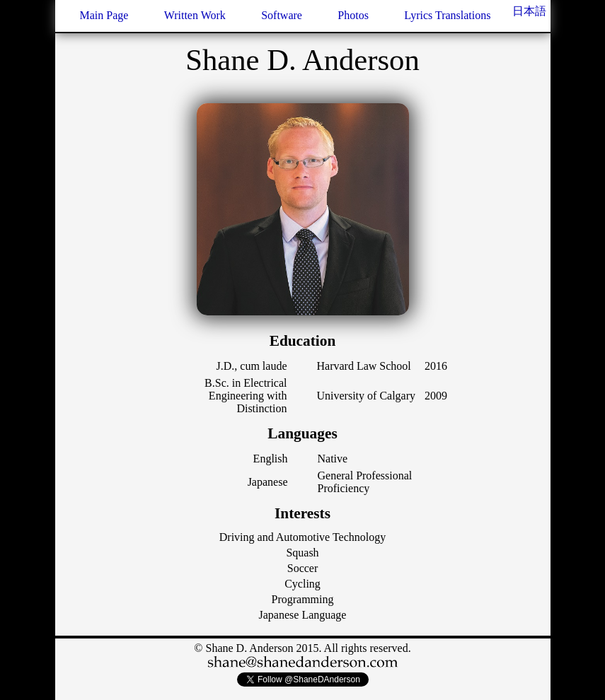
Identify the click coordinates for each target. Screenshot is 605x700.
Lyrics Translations (447, 15)
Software (282, 15)
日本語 (529, 11)
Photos (353, 15)
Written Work (195, 15)
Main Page (104, 15)
